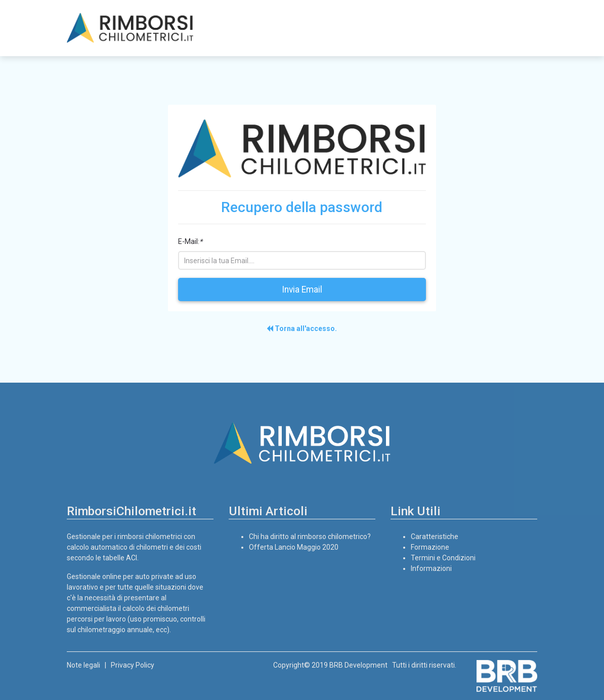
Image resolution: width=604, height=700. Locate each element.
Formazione (430, 547)
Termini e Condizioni (443, 558)
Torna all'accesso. (302, 328)
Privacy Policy (133, 665)
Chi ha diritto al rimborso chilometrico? (310, 537)
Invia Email (302, 290)
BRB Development (358, 665)
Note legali (83, 665)
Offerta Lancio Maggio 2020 (294, 547)
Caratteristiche (435, 537)
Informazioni (431, 568)
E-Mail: (190, 241)
